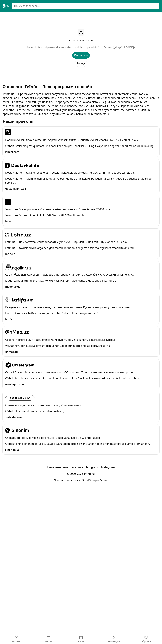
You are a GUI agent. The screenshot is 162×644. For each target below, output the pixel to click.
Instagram (108, 467)
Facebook (77, 467)
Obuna (104, 480)
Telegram (92, 467)
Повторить (81, 55)
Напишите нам (58, 467)
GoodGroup (89, 480)
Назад (81, 63)
